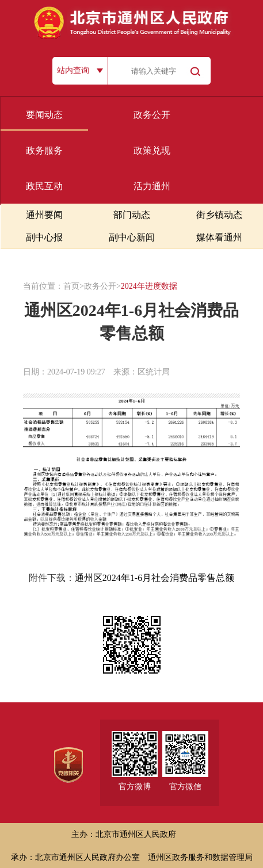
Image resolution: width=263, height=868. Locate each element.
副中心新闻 (132, 237)
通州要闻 (44, 215)
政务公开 (152, 115)
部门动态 (132, 215)
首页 (71, 286)
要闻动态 (44, 115)
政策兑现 (152, 150)
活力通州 (152, 186)
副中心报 (44, 237)
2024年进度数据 (149, 286)
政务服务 (44, 150)
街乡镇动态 (219, 215)
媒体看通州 (219, 237)
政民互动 (44, 186)
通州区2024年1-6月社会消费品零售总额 (155, 578)
